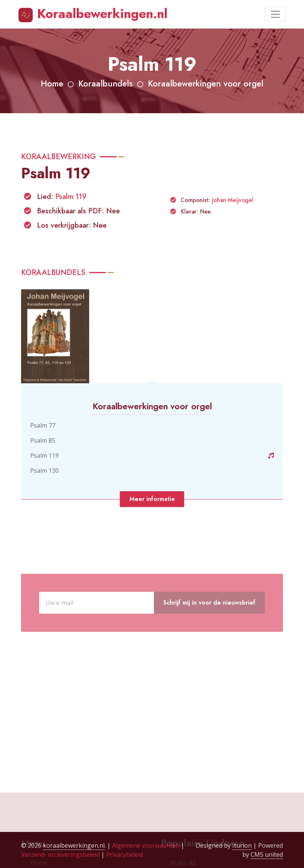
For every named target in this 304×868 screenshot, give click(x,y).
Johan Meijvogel (229, 216)
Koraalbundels (106, 84)
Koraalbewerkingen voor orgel (206, 84)
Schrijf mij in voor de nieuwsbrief (209, 624)
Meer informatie (152, 511)
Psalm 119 (72, 210)
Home (52, 84)
